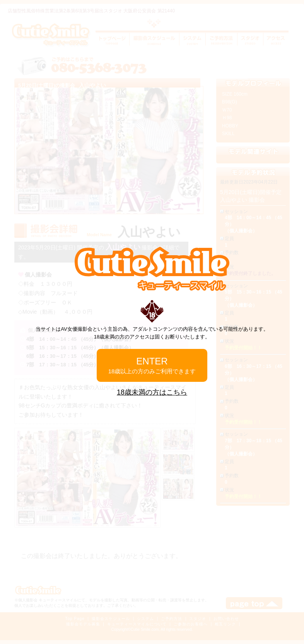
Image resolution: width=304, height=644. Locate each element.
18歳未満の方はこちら (152, 392)
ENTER (152, 365)
